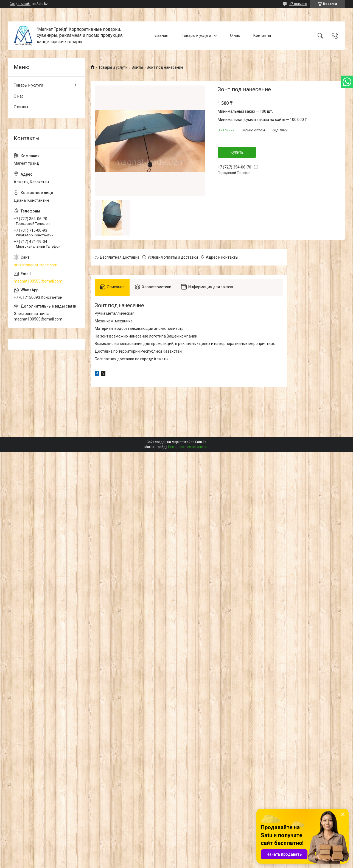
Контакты (262, 35)
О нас (235, 35)
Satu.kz (201, 443)
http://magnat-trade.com (36, 265)
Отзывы (21, 107)
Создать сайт (20, 4)
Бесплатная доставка (120, 257)
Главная (161, 35)
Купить (237, 152)
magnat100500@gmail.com (38, 281)
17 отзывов (298, 4)
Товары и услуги (196, 35)
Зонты (137, 67)
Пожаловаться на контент (188, 448)
